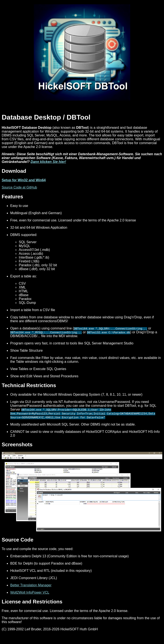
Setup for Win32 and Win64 (24, 180)
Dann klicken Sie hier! (48, 162)
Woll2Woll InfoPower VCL (30, 592)
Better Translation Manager (31, 585)
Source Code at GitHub (19, 187)
